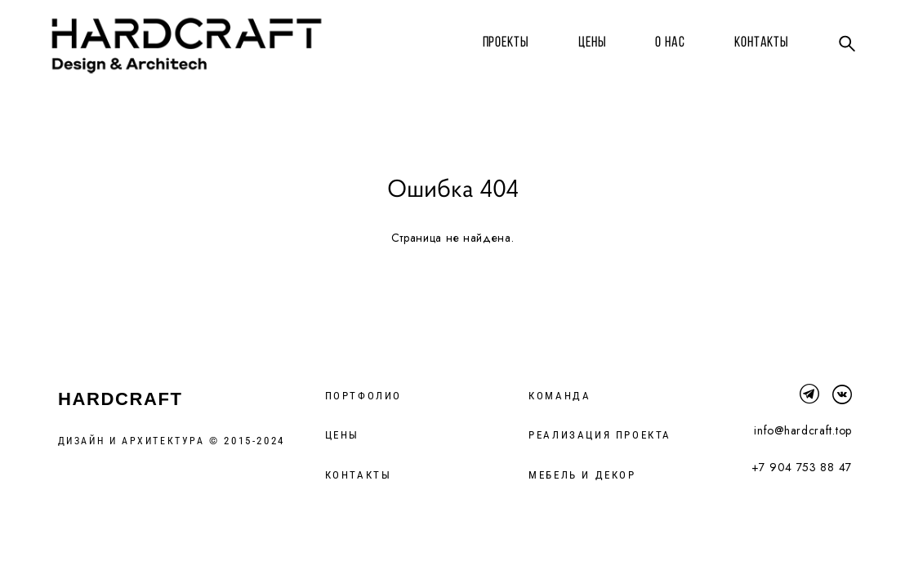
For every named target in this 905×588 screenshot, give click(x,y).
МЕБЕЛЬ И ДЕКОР (582, 477)
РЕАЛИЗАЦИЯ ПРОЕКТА (600, 437)
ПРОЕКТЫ (499, 42)
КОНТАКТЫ (755, 42)
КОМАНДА (559, 397)
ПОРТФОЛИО (363, 397)
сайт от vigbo (85, 550)
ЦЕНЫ (586, 42)
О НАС (664, 42)
